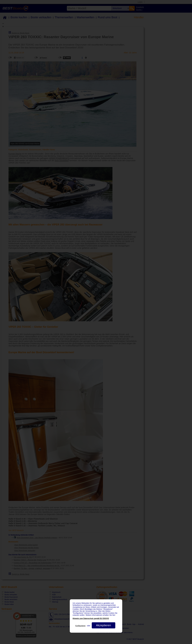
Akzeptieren (104, 625)
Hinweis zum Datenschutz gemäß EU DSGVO (91, 618)
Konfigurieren (80, 626)
